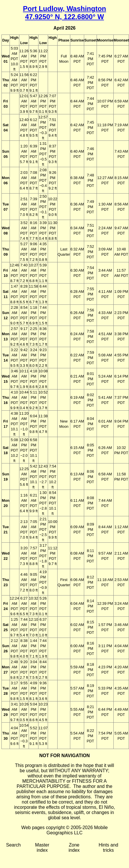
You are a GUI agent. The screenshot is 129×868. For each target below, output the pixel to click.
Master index (42, 848)
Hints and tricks (108, 848)
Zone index (74, 848)
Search (13, 845)
